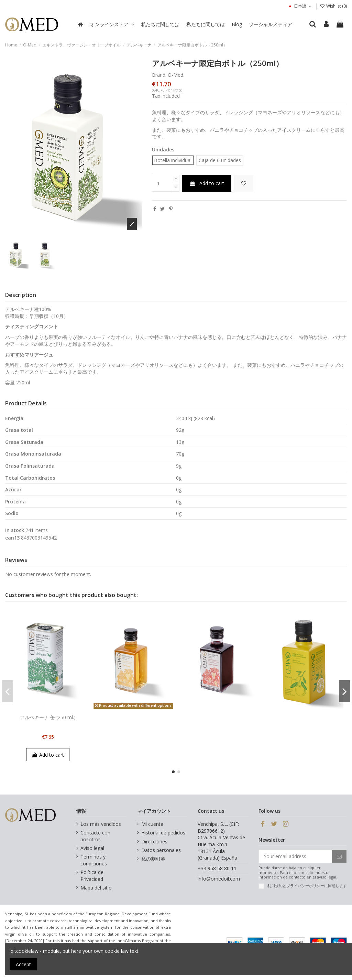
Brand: (159, 75)
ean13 (12, 538)
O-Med (175, 75)
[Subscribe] (339, 856)
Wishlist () (333, 6)
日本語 (300, 6)
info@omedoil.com (219, 879)
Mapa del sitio (96, 888)
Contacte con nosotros (95, 836)
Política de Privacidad (92, 876)
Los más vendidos (101, 824)
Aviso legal (92, 848)
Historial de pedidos (163, 833)
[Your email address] (295, 856)
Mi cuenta (152, 824)
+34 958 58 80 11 (217, 868)
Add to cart (207, 183)
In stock (15, 530)
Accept (23, 964)
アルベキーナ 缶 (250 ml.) (48, 717)
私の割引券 (153, 859)
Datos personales (161, 850)
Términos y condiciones (94, 860)
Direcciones (154, 841)
